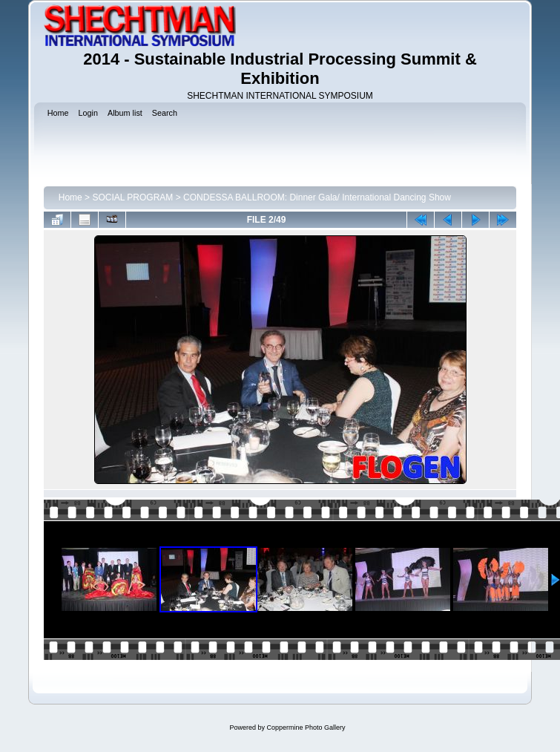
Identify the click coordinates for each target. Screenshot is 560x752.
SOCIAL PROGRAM (132, 197)
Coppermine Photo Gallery (306, 728)
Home (70, 197)
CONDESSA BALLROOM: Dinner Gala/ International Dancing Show (317, 197)
